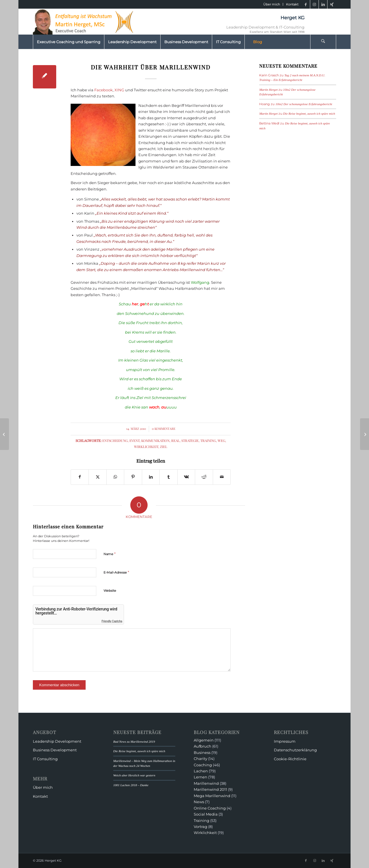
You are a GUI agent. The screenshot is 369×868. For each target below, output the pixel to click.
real (175, 440)
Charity (200, 759)
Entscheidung (115, 440)
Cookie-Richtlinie (290, 759)
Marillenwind (206, 783)
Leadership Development (57, 741)
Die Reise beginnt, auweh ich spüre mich (309, 114)
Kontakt (292, 4)
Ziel (164, 447)
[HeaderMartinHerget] (85, 22)
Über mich (272, 4)
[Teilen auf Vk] (186, 477)
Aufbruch (203, 746)
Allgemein (204, 740)
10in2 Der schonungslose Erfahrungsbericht (304, 104)
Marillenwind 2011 (210, 789)
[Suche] (323, 42)
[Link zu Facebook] (306, 4)
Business (202, 752)
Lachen (201, 771)
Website (110, 591)
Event (134, 440)
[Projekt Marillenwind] (4, 434)
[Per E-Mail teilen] (222, 477)
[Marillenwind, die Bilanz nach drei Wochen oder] (365, 434)
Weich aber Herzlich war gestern (134, 775)
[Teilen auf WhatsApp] (115, 477)
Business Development (55, 750)
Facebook (103, 90)
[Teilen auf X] (97, 477)
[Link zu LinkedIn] (323, 4)
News (199, 802)
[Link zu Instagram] (314, 4)
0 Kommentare (164, 429)
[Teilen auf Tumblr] (168, 477)
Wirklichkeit (146, 447)
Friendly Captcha (112, 621)
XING (119, 90)
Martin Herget (268, 90)
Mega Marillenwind (212, 796)
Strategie (190, 440)
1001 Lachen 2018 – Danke (131, 785)
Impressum (285, 741)
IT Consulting (45, 759)
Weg (221, 440)
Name (110, 554)
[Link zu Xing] (332, 4)
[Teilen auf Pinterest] (133, 477)
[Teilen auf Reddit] (204, 477)
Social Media (206, 814)
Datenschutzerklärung (295, 750)
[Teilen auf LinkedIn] (151, 477)
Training (208, 440)
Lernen (200, 777)
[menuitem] (272, 4)
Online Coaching (210, 808)
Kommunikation (155, 440)
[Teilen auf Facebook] (80, 477)
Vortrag (200, 827)
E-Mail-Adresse (116, 572)
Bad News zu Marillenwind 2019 (134, 742)
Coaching (203, 765)
